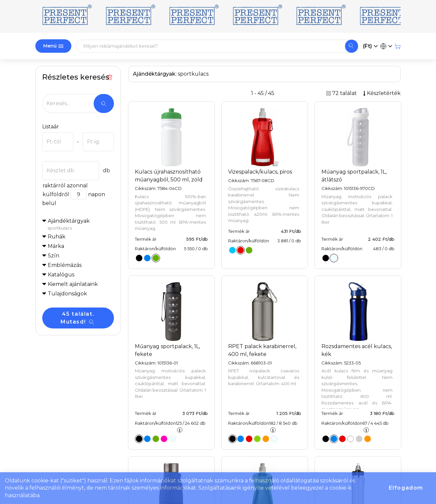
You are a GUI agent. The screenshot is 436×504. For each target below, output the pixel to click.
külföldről (56, 194)
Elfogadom (406, 488)
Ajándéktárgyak (81, 225)
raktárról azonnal (65, 186)
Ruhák (57, 237)
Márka (56, 246)
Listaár (51, 127)
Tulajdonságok (67, 294)
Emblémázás (65, 265)
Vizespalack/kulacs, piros (260, 172)
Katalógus (61, 275)
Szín (54, 256)
